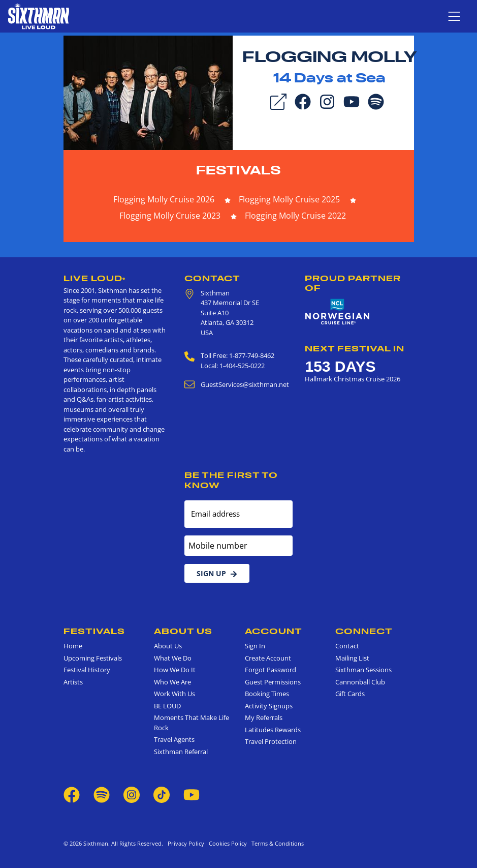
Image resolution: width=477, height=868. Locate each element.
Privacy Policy (186, 843)
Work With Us (174, 694)
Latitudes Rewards (273, 730)
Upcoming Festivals (93, 658)
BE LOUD (167, 706)
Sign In (255, 646)
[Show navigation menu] (454, 16)
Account (274, 631)
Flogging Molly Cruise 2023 (170, 216)
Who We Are (172, 682)
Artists (73, 682)
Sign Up (217, 573)
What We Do (173, 658)
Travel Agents (174, 739)
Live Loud (94, 278)
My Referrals (264, 717)
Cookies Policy (226, 843)
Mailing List (352, 658)
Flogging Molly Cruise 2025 (289, 199)
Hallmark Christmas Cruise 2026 (353, 379)
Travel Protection (271, 741)
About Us (183, 631)
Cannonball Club (360, 682)
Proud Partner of (353, 283)
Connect (364, 631)
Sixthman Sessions (363, 670)
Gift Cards (350, 694)
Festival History (87, 670)
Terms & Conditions (276, 843)
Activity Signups (269, 706)
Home (73, 646)
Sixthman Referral (181, 752)
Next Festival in (355, 348)
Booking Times (267, 694)
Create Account (268, 658)
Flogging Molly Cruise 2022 (295, 216)
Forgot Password (271, 670)
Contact (212, 278)
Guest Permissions (273, 682)
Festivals (239, 170)
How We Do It (175, 670)
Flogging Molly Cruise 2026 (164, 199)
